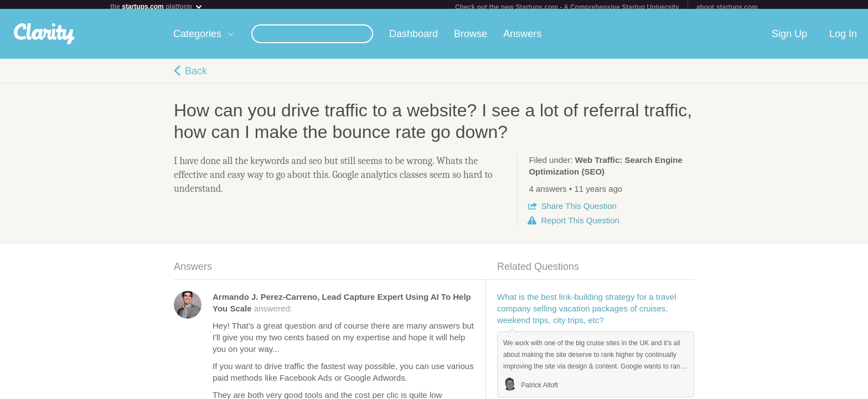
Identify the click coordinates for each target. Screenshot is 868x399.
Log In (843, 38)
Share (578, 210)
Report (580, 225)
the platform (157, 6)
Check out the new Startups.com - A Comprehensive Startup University (567, 7)
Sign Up (789, 38)
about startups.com (727, 7)
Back (196, 75)
